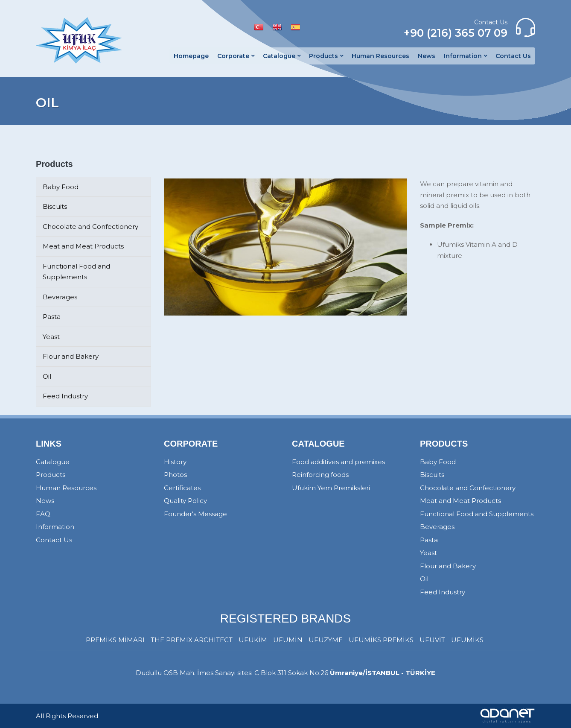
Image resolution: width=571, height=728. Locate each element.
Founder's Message (195, 514)
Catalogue (53, 462)
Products (51, 475)
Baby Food (61, 187)
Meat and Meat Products (83, 246)
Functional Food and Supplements (477, 514)
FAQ (43, 514)
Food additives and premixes (338, 462)
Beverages (60, 297)
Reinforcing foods (320, 475)
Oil (47, 376)
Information (55, 527)
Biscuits (55, 206)
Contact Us (54, 540)
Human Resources (66, 488)
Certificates (182, 488)
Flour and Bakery (71, 356)
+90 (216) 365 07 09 (456, 33)
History (175, 462)
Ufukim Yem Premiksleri (331, 488)
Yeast (51, 337)
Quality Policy (185, 501)
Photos (175, 475)
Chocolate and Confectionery (90, 227)
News (45, 501)
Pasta (52, 317)
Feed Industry (65, 396)
